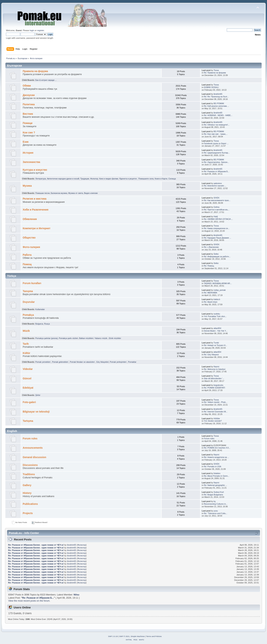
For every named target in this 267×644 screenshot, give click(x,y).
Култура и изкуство (35, 170)
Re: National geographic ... (215, 485)
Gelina (216, 207)
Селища (172, 179)
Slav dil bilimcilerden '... (214, 378)
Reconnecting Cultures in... (216, 504)
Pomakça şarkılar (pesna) (47, 338)
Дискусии (29, 95)
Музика (27, 186)
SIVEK (216, 198)
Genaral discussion (34, 457)
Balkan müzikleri (86, 338)
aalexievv (218, 183)
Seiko (216, 254)
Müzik (26, 331)
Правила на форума (35, 71)
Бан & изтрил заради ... (46, 80)
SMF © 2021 (124, 636)
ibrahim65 (218, 94)
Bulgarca (39, 324)
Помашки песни (43, 193)
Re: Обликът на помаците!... (217, 125)
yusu (216, 511)
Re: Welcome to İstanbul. (215, 369)
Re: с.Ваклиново (211, 247)
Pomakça (28, 315)
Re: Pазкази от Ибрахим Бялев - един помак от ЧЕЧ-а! (36, 545)
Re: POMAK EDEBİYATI (214, 388)
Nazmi (216, 367)
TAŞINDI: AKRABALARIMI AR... (218, 283)
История (28, 153)
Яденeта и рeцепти (128, 179)
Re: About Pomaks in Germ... (216, 476)
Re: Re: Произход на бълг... (216, 97)
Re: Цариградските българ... (217, 153)
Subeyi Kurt (219, 492)
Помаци (28, 123)
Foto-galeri (29, 402)
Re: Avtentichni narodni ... (215, 186)
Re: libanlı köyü (210, 302)
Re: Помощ (209, 266)
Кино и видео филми (109, 179)
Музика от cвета (76, 193)
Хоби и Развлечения (35, 210)
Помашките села (146, 179)
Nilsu (76, 595)
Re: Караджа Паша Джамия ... (217, 238)
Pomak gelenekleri (60, 362)
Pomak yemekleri (43, 362)
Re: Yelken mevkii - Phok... (215, 402)
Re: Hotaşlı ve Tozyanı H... (215, 345)
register (41, 30)
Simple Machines (138, 636)
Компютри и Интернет (36, 228)
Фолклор (94, 179)
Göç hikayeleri (102, 362)
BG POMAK (219, 103)
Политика (29, 104)
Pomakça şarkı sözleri (68, 338)
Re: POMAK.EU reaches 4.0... (217, 448)
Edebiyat (28, 388)
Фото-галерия (31, 247)
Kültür (26, 353)
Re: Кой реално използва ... (216, 106)
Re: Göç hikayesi (211, 355)
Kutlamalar (40, 309)
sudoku (217, 314)
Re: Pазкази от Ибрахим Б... (217, 171)
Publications (30, 504)
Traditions (29, 474)
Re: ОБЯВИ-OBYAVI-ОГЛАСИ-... (218, 219)
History (27, 493)
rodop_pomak (220, 290)
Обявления (30, 219)
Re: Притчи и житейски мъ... (217, 210)
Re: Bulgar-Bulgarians (213, 495)
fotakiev (217, 473)
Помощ (27, 264)
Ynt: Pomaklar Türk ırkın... (215, 316)
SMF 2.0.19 (113, 636)
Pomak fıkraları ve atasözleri (83, 362)
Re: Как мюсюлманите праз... (217, 200)
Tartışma (28, 421)
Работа (27, 255)
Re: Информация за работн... (217, 256)
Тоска (216, 70)
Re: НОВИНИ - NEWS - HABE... (218, 115)
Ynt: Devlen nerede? (213, 421)
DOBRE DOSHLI (211, 87)
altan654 (217, 328)
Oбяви (27, 86)
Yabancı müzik (101, 338)
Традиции (85, 179)
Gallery (27, 485)
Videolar (28, 369)
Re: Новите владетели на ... (216, 457)
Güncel (27, 379)
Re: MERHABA (210, 293)
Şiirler (38, 395)
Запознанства (31, 162)
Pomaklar (132, 362)
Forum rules (30, 439)
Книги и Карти (161, 179)
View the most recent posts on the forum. (29, 601)
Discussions (30, 465)
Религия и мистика (34, 199)
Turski (216, 343)
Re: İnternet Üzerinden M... (216, 412)
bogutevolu (218, 385)
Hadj (216, 216)
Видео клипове (91, 193)
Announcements (33, 448)
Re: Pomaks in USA (212, 466)
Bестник (28, 114)
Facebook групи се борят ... (216, 143)
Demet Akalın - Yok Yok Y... (216, 331)
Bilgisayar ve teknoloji (36, 412)
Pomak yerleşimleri (118, 362)
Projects (28, 513)
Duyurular (29, 302)
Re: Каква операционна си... (217, 228)
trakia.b (217, 299)
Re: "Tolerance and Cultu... (215, 513)
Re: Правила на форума (215, 73)
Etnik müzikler (115, 338)
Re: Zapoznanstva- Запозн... (216, 162)
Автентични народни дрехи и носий (63, 179)
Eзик (25, 142)
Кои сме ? (29, 133)
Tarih (26, 344)
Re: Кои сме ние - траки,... (216, 134)
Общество (29, 238)
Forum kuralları (32, 283)
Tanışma (28, 291)
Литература (41, 179)
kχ (215, 501)
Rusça (47, 324)
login (32, 30)
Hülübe (217, 418)
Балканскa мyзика (59, 193)
